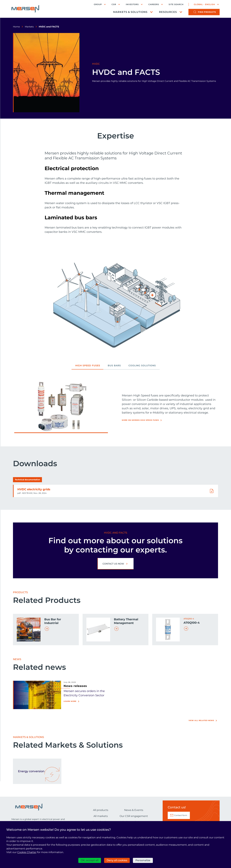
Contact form (181, 815)
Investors (132, 4)
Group (98, 4)
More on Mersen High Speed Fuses (140, 420)
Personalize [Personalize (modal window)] (143, 860)
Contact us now (113, 564)
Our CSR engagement (134, 816)
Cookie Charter (27, 852)
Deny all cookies (117, 860)
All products (101, 810)
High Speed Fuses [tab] (88, 366)
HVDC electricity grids (34, 489)
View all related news (201, 720)
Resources (168, 12)
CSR (114, 4)
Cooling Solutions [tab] (142, 366)
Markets (29, 27)
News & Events (134, 810)
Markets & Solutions (130, 12)
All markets (101, 816)
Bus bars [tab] (114, 366)
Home (16, 27)
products (207, 12)
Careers (154, 4)
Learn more (70, 701)
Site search (176, 4)
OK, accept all (90, 860)
